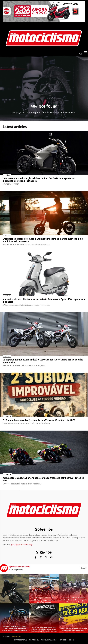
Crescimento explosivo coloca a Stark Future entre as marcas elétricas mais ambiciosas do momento (43, 240)
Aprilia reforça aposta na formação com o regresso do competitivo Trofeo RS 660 (44, 479)
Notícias (7, 175)
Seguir (84, 568)
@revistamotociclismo (20, 567)
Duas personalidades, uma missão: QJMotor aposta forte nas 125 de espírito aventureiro (43, 361)
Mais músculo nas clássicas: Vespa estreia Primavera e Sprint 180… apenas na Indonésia (44, 301)
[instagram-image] (15, 589)
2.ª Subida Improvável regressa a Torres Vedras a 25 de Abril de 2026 (39, 420)
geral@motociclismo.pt (22, 545)
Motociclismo (16, 637)
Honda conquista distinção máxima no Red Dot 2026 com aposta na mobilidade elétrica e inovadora (39, 180)
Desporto (7, 417)
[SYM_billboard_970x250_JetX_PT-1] (44, 21)
